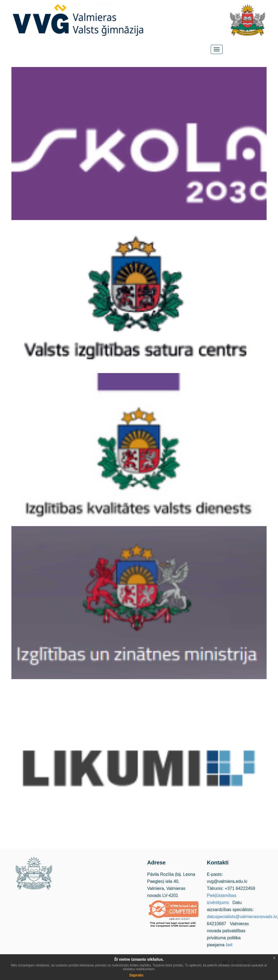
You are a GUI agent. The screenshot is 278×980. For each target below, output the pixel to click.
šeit (229, 945)
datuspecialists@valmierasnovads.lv (242, 917)
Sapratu (136, 975)
